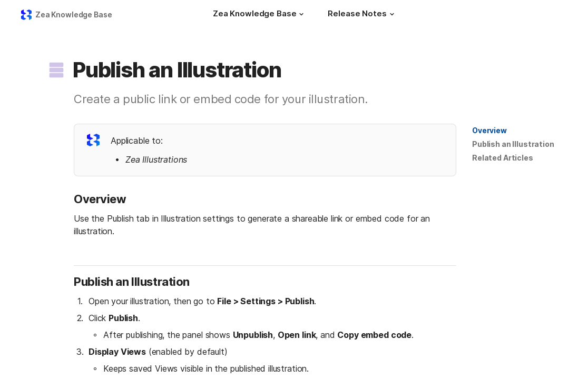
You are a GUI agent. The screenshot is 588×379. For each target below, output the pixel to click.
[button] (301, 14)
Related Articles (503, 158)
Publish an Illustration (513, 144)
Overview (489, 130)
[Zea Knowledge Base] (260, 15)
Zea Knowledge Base (73, 14)
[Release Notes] (362, 15)
